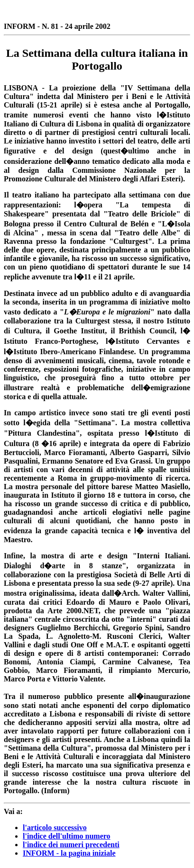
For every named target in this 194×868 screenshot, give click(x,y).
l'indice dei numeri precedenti (71, 845)
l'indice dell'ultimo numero (67, 836)
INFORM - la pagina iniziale (69, 853)
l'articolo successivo (55, 828)
